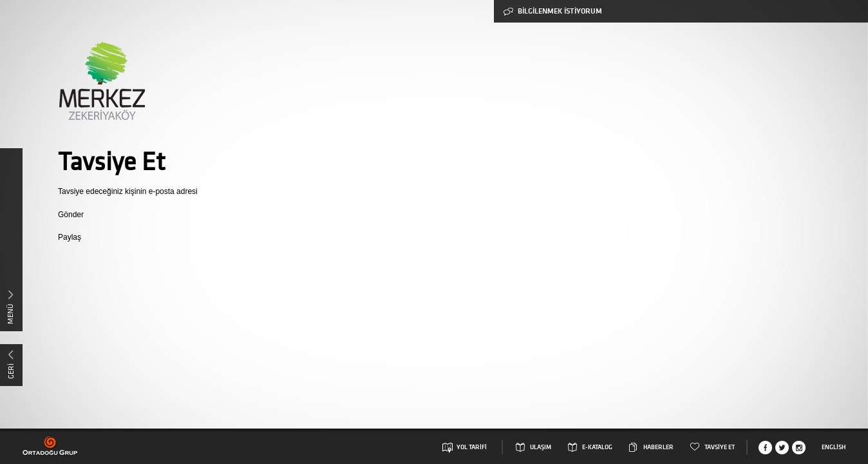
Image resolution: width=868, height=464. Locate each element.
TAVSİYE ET (720, 447)
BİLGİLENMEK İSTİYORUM (553, 11)
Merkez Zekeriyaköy (101, 81)
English (834, 447)
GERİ (11, 371)
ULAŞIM (541, 447)
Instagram (799, 448)
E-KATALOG (597, 447)
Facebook (765, 448)
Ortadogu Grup (51, 446)
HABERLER (658, 447)
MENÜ (10, 314)
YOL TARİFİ (472, 447)
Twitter (782, 448)
